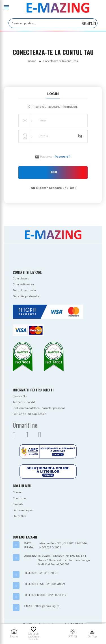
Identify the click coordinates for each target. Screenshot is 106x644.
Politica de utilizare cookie (29, 414)
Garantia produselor (26, 296)
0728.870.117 (57, 595)
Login (53, 172)
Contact (18, 492)
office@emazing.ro (47, 606)
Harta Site (19, 516)
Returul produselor (25, 290)
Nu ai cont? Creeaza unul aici (53, 188)
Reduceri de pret (23, 510)
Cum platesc (21, 278)
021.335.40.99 (55, 584)
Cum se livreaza (23, 284)
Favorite (18, 504)
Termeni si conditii (25, 402)
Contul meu (20, 498)
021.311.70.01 (48, 573)
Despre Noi (20, 396)
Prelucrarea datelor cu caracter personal (39, 408)
